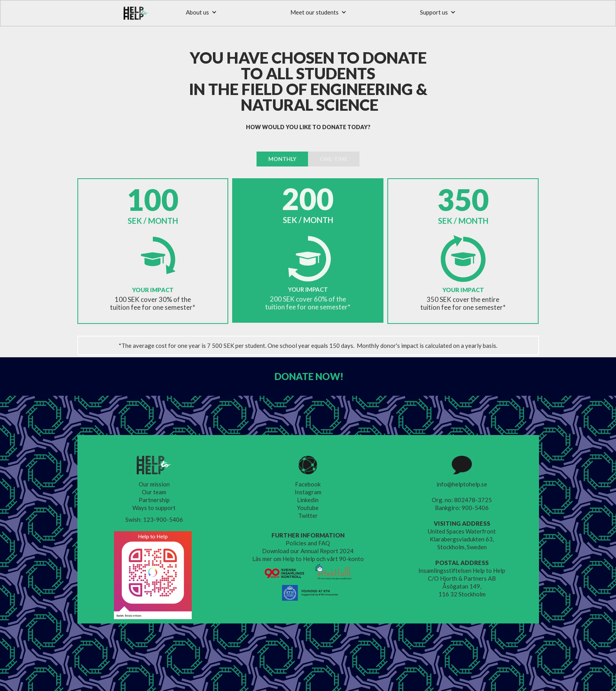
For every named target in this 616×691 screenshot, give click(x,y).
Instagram (308, 492)
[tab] (282, 159)
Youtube (308, 508)
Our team (154, 492)
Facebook (308, 484)
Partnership (154, 500)
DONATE (309, 376)
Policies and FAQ (308, 543)
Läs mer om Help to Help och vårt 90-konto (308, 559)
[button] (201, 12)
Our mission (154, 484)
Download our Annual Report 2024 (308, 551)
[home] (136, 13)
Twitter (308, 516)
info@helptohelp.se (462, 484)
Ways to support (154, 508)
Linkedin (308, 500)
